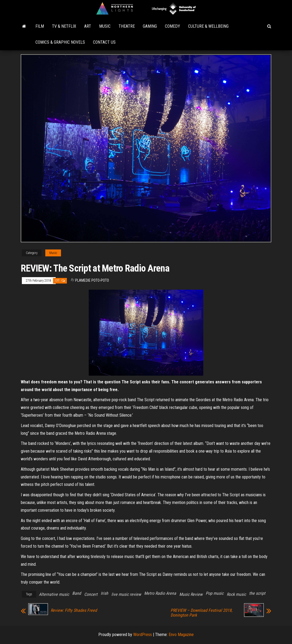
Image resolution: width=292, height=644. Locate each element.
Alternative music (54, 594)
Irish (104, 593)
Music (105, 26)
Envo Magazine (181, 635)
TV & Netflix (64, 26)
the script (257, 593)
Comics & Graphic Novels (60, 42)
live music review (126, 594)
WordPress (143, 635)
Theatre (127, 26)
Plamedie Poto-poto (92, 280)
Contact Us (104, 42)
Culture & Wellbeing (208, 26)
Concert (91, 594)
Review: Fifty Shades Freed (74, 610)
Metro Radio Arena (160, 593)
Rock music (236, 594)
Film (40, 26)
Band (77, 593)
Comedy (173, 26)
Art (88, 26)
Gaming (150, 26)
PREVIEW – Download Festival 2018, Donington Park (201, 613)
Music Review (191, 594)
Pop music (215, 593)
